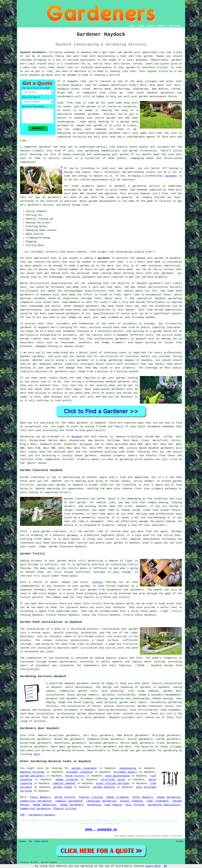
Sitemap (22, 841)
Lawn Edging (113, 805)
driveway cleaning (79, 772)
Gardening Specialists (164, 805)
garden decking (104, 787)
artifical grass (113, 780)
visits (163, 71)
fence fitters (75, 776)
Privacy (180, 841)
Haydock (77, 437)
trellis (97, 582)
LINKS (141, 26)
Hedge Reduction (45, 805)
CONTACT (161, 26)
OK (165, 866)
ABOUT (151, 26)
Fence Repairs (40, 797)
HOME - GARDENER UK (101, 829)
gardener (47, 75)
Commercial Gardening (36, 801)
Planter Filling (91, 797)
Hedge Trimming (117, 797)
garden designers (32, 776)
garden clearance (84, 768)
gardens (177, 60)
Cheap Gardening (169, 797)
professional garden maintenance (81, 714)
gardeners (156, 283)
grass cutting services (113, 783)
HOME (132, 26)
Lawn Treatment (158, 801)
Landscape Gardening (101, 801)
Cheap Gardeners (72, 805)
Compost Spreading (69, 801)
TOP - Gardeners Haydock (37, 815)
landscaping (65, 122)
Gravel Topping (131, 801)
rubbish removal (64, 783)
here (37, 754)
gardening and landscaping (129, 699)
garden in (161, 258)
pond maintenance (117, 776)
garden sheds (63, 787)
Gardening (94, 805)
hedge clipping (67, 780)
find (31, 735)
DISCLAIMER (175, 26)
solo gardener (79, 360)
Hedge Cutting (41, 841)
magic (78, 389)
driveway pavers (125, 772)
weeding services (32, 772)
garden (129, 52)
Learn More (153, 866)
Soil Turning (135, 805)
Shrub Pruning (65, 797)
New (30, 841)
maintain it (129, 397)
